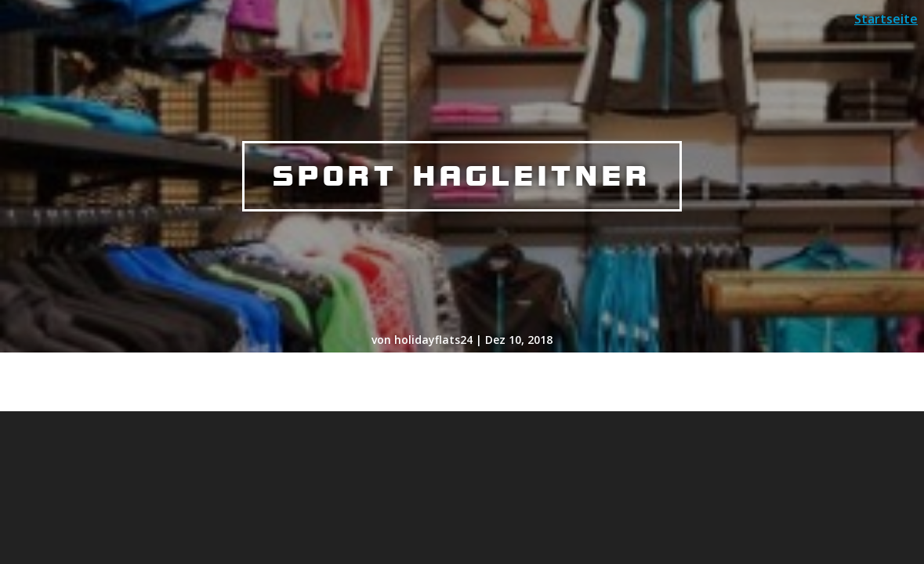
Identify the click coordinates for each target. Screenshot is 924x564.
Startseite (886, 19)
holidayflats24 (433, 340)
